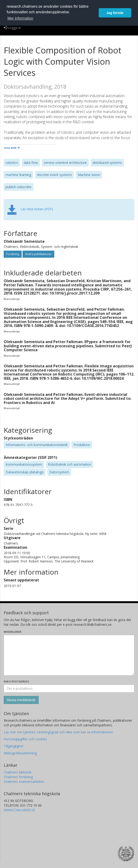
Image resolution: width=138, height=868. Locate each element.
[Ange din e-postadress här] (69, 689)
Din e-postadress (16, 681)
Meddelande (13, 632)
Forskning (13, 254)
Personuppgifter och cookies (25, 739)
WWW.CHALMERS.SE (19, 810)
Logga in (12, 28)
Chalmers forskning (18, 777)
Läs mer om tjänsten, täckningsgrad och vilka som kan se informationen (58, 732)
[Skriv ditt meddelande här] (69, 655)
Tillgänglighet (14, 746)
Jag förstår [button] (115, 13)
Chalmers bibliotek (18, 772)
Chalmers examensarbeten (24, 782)
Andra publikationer (38, 254)
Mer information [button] (20, 18)
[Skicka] (21, 700)
